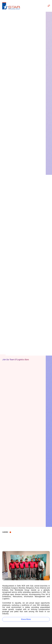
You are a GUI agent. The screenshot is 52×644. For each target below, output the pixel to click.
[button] (43, 6)
